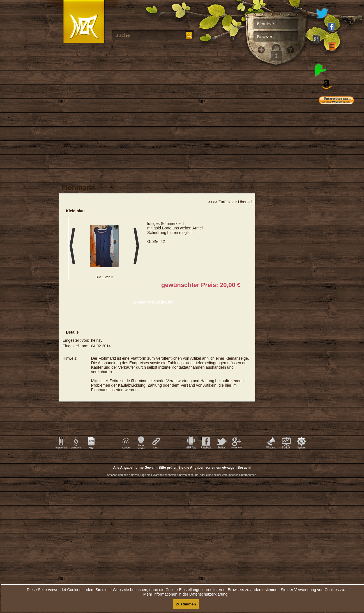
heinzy (97, 340)
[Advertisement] (341, 222)
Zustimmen (186, 604)
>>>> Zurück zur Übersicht (231, 202)
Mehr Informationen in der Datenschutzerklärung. (186, 594)
